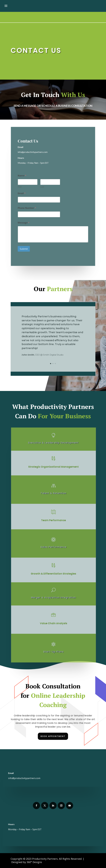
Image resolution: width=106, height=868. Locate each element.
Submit (24, 248)
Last (42, 187)
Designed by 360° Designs (27, 862)
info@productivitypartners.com (24, 778)
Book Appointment (53, 736)
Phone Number (27, 208)
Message (24, 222)
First (20, 187)
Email (22, 193)
